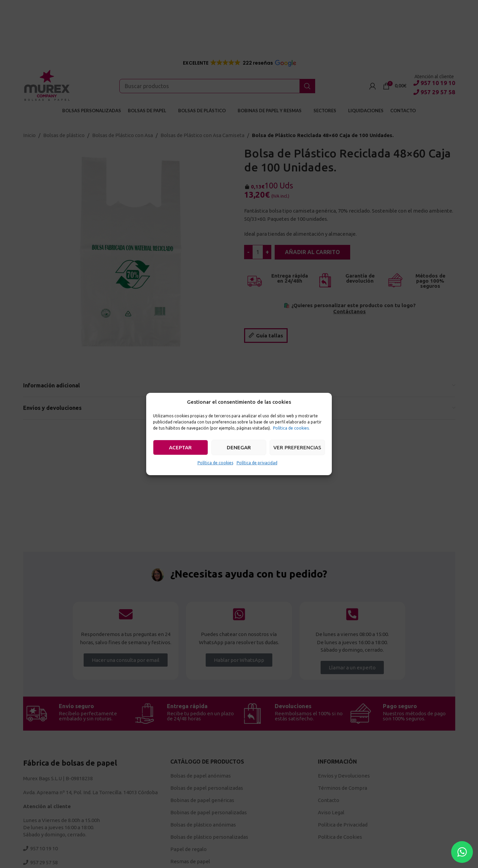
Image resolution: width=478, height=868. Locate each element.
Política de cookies (215, 463)
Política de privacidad (257, 463)
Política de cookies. (291, 428)
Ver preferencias (297, 447)
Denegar (239, 447)
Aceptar (180, 447)
